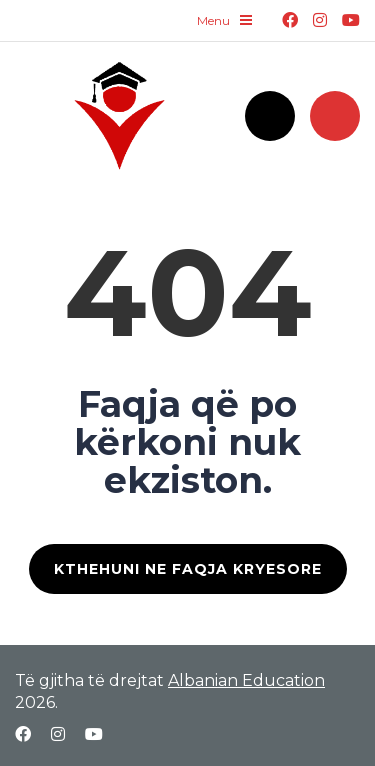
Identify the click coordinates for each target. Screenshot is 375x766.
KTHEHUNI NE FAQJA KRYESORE (188, 569)
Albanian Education (246, 680)
